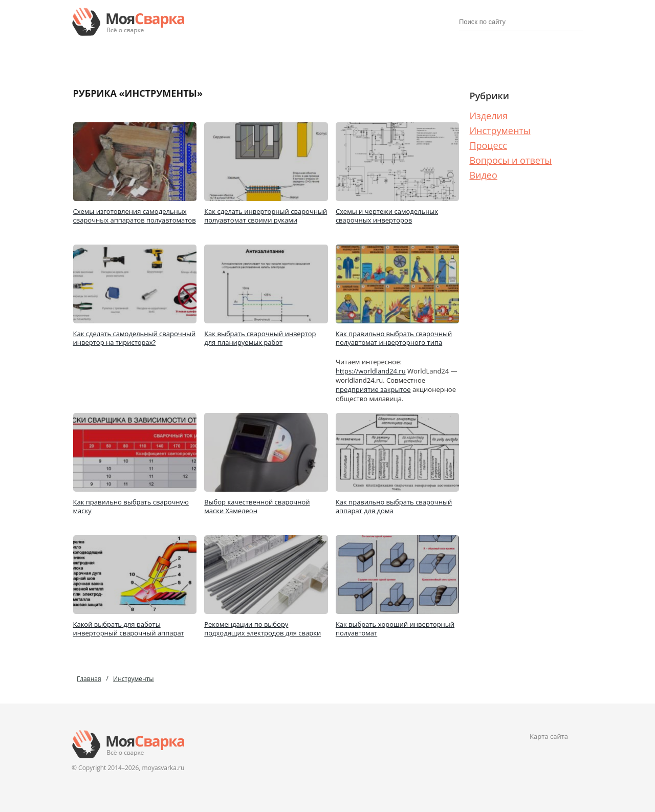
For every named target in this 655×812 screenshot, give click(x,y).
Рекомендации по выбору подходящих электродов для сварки (263, 629)
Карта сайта (549, 736)
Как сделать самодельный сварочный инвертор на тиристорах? (135, 338)
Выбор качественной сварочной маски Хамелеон (257, 506)
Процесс (500, 59)
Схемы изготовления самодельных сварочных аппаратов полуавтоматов (135, 216)
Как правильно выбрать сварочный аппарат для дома (394, 506)
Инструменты (500, 130)
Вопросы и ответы (510, 160)
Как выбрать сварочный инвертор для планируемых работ (260, 338)
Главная (89, 679)
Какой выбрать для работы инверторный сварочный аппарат (129, 629)
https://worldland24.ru (371, 371)
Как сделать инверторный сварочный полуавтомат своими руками (266, 216)
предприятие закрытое (373, 389)
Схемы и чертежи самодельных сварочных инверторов (387, 216)
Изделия (154, 59)
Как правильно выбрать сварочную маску (131, 506)
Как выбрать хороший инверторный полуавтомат (395, 629)
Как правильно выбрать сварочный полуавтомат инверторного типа (394, 338)
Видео (483, 175)
